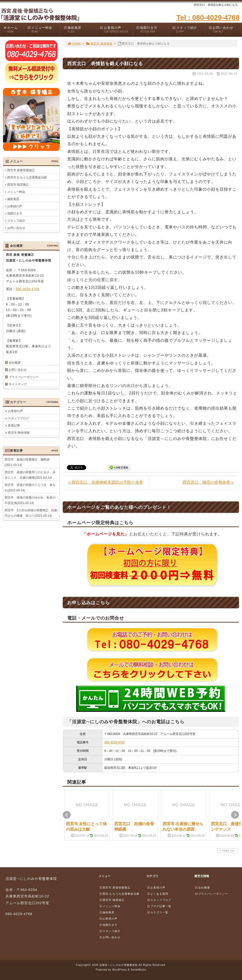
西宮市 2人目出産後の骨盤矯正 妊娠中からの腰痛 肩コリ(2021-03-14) (31, 513)
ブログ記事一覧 (159, 906)
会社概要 (15, 363)
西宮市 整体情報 (99, 43)
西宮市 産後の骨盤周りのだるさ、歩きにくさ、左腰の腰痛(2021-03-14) (30, 475)
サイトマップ (18, 384)
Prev (67, 815)
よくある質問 (158, 894)
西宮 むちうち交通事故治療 (119, 894)
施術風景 (80, 30)
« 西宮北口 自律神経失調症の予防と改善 (106, 482)
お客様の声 (116, 30)
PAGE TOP (227, 851)
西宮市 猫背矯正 (18, 185)
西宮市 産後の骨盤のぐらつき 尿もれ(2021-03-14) (30, 487)
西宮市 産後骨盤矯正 (21, 170)
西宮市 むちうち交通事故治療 (27, 177)
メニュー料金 (44, 30)
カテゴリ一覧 (158, 912)
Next (235, 815)
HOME (74, 43)
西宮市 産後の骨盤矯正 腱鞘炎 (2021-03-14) (29, 462)
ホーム (14, 30)
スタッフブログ (18, 418)
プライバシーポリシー (24, 377)
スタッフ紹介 (189, 30)
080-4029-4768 (114, 742)
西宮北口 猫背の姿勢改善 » (208, 482)
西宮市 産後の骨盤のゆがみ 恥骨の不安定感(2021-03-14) (30, 500)
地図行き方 (153, 30)
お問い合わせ (225, 30)
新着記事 (14, 425)
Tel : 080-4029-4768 (208, 18)
